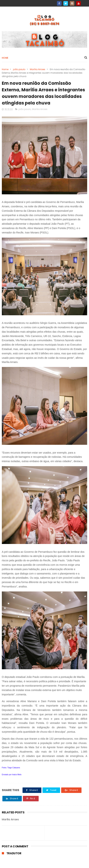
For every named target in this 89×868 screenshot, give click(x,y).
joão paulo (19, 69)
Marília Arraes (38, 69)
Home (5, 58)
